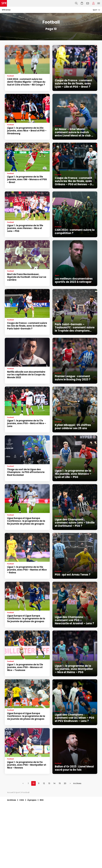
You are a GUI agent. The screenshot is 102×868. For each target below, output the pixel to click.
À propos (32, 800)
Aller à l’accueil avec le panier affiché (82, 3)
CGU (22, 800)
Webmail (88, 3)
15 (60, 783)
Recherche (76, 3)
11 (39, 783)
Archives (77, 783)
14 (54, 783)
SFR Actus (6, 10)
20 (65, 783)
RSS (42, 800)
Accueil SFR (3, 3)
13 (49, 783)
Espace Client (93, 3)
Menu (99, 3)
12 (44, 783)
